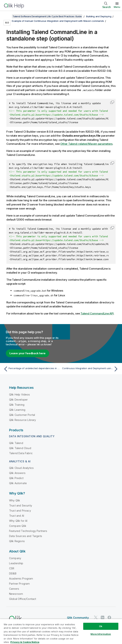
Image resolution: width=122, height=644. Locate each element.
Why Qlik (15, 500)
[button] (112, 102)
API (97, 313)
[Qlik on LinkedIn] (103, 617)
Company (15, 558)
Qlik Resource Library (22, 420)
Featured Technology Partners (28, 531)
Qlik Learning (17, 410)
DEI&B (13, 573)
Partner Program (19, 584)
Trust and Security (21, 505)
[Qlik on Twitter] (96, 617)
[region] (61, 631)
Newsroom (16, 594)
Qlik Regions (17, 541)
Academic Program (21, 579)
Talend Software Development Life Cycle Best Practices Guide (47, 16)
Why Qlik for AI (18, 521)
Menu (117, 7)
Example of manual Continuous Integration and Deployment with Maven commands (58, 21)
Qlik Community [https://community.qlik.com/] (78, 618)
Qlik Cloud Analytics (21, 468)
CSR (12, 568)
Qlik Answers (17, 473)
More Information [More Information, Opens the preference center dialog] (101, 634)
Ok (101, 626)
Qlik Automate (18, 483)
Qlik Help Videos (20, 394)
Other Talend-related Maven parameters (86, 144)
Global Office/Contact (23, 599)
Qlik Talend (16, 443)
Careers (14, 589)
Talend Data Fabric (21, 453)
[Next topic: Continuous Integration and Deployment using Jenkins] (91, 369)
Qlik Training (17, 405)
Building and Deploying (99, 16)
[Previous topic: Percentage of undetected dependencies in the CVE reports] (31, 369)
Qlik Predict (16, 478)
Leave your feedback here (27, 353)
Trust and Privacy (20, 511)
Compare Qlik (18, 526)
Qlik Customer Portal (22, 415)
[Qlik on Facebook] (109, 617)
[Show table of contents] (7, 16)
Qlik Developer (18, 400)
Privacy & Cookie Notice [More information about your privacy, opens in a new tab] (25, 642)
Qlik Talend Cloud (20, 448)
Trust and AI (17, 516)
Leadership (16, 563)
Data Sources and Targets (26, 536)
